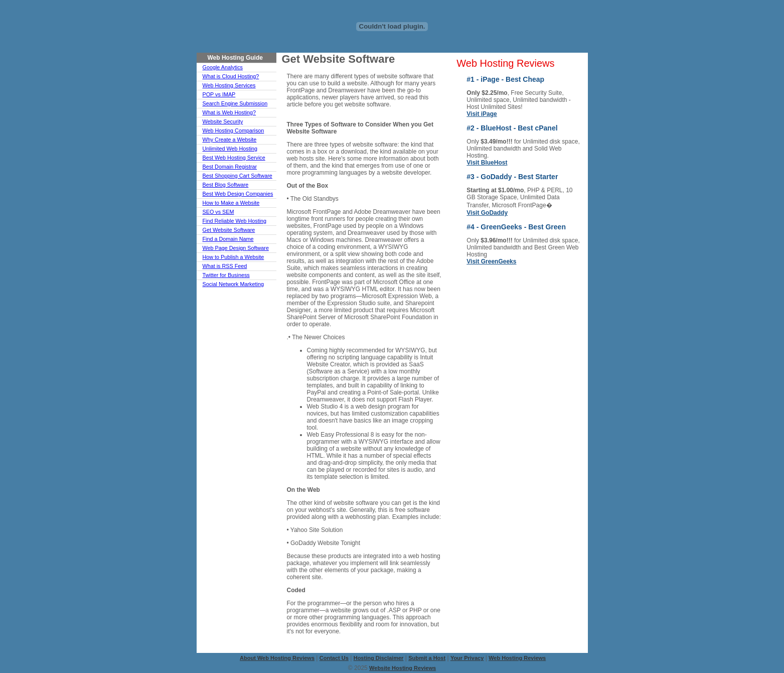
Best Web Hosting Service (234, 158)
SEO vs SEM (218, 212)
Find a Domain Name (228, 239)
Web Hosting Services (229, 85)
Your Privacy (467, 658)
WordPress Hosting (534, 363)
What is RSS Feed (225, 266)
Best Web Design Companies (238, 194)
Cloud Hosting (476, 324)
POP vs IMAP (219, 94)
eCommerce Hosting (536, 307)
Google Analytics (223, 67)
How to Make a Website (231, 203)
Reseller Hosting (480, 317)
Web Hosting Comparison (233, 130)
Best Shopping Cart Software (238, 176)
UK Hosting (473, 282)
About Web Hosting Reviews (277, 658)
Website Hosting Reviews (403, 668)
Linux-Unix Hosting (483, 296)
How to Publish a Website (233, 257)
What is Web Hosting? (229, 112)
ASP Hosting (475, 303)
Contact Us (334, 658)
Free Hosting (537, 331)
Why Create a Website (230, 140)
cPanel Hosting (478, 331)
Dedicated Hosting (482, 289)
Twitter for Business (226, 275)
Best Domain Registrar (230, 167)
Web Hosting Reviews (505, 63)
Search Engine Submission (235, 103)
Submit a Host (427, 658)
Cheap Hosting (477, 275)
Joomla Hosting (478, 352)
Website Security (223, 121)
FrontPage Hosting (545, 317)
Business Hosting (543, 324)
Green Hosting (477, 338)
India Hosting (537, 352)
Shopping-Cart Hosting (539, 342)
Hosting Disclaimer (379, 658)
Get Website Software (229, 230)
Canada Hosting (541, 282)
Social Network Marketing (233, 284)
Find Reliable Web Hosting (235, 221)
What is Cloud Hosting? (231, 76)
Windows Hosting (543, 275)
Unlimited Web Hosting (230, 149)
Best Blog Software (226, 185)
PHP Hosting (475, 310)
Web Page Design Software (236, 248)
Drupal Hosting (539, 373)
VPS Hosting (537, 380)
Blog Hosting (475, 345)
